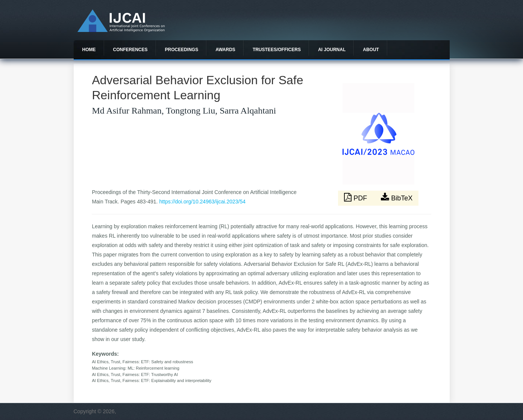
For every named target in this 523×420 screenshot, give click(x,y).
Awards (225, 50)
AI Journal (332, 50)
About (371, 50)
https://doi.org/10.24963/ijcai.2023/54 (202, 202)
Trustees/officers (277, 50)
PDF (356, 197)
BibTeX (397, 197)
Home (89, 50)
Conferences (130, 50)
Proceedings (182, 50)
